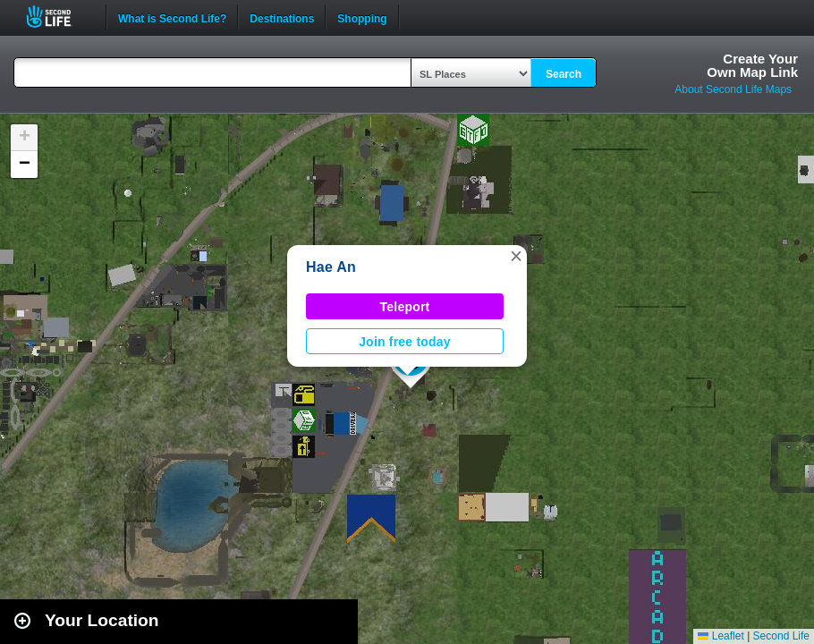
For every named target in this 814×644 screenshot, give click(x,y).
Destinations (282, 17)
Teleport (405, 307)
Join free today (405, 342)
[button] (516, 256)
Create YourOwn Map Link (752, 65)
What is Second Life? (172, 17)
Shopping (362, 17)
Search (564, 74)
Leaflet (721, 636)
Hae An (331, 267)
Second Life (59, 17)
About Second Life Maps (733, 89)
